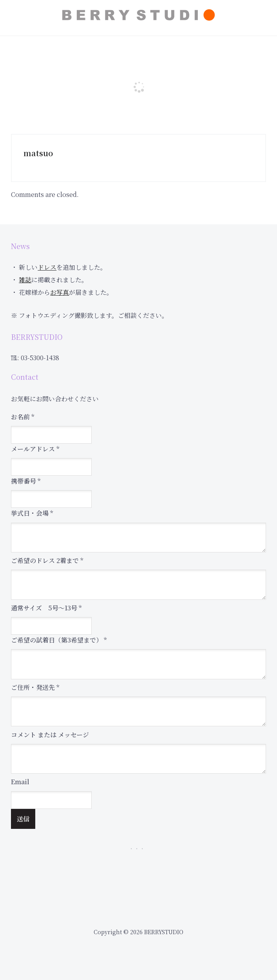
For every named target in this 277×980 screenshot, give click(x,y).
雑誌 (25, 280)
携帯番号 (26, 481)
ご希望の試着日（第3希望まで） (59, 640)
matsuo (38, 153)
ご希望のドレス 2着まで (47, 560)
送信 (23, 819)
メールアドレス (35, 449)
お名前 (23, 417)
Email (20, 782)
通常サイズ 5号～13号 (46, 608)
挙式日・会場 (32, 513)
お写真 (60, 292)
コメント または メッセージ (50, 735)
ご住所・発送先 (35, 687)
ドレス (47, 267)
